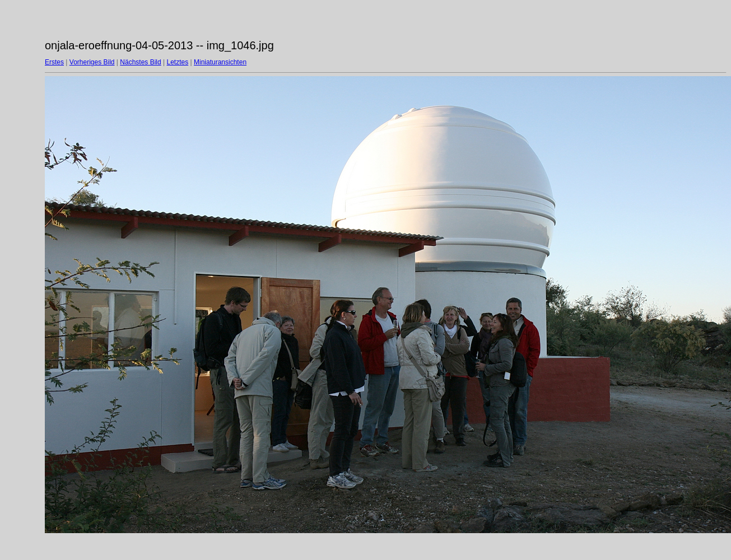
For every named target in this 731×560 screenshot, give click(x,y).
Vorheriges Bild (92, 62)
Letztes (178, 62)
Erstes (54, 62)
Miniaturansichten (220, 62)
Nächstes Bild (140, 62)
